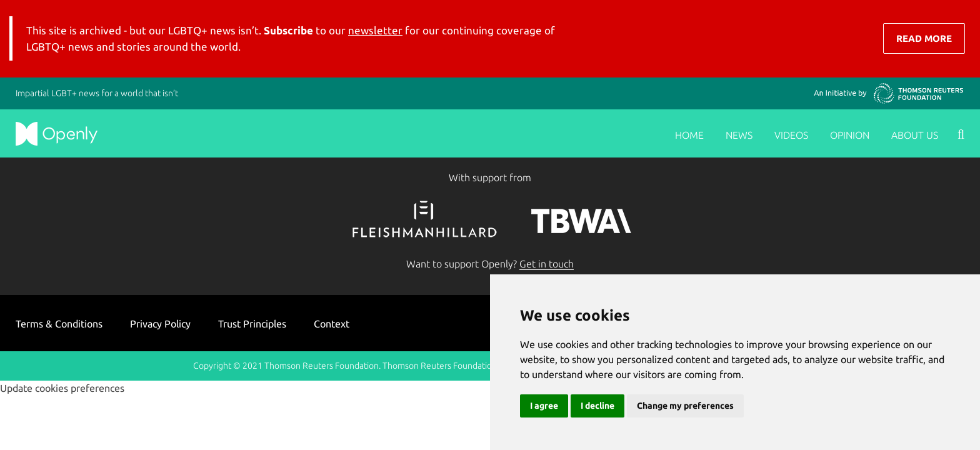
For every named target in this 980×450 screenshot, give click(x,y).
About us (915, 135)
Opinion (850, 135)
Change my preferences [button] (685, 406)
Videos (791, 135)
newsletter (375, 30)
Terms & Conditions (59, 324)
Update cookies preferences (62, 388)
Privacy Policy (160, 324)
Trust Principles (252, 324)
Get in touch (547, 264)
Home (689, 135)
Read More (924, 38)
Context (332, 324)
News (739, 135)
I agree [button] (544, 406)
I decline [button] (597, 406)
